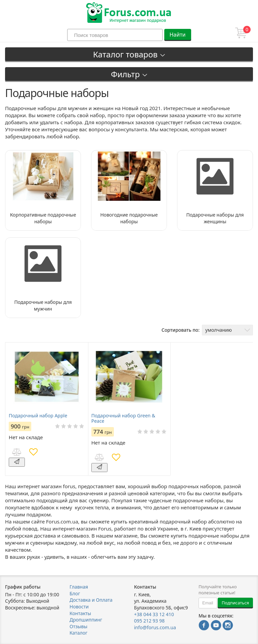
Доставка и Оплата (91, 600)
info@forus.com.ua (155, 627)
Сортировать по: (181, 330)
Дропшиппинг (86, 620)
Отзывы (78, 626)
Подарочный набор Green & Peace (123, 418)
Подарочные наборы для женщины (215, 218)
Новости (79, 607)
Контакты (80, 613)
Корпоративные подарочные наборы (43, 218)
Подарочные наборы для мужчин (43, 305)
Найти (177, 35)
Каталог (78, 633)
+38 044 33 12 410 (154, 614)
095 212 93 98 (149, 621)
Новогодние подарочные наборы (129, 218)
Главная (79, 587)
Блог (75, 593)
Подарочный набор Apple (38, 416)
